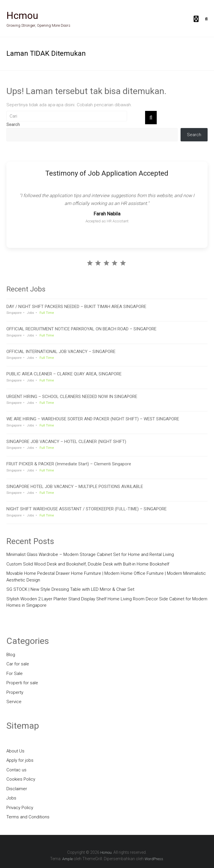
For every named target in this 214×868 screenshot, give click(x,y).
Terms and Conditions (28, 817)
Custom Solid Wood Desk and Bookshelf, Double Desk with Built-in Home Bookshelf (88, 564)
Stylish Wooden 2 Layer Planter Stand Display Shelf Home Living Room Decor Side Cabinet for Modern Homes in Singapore (107, 602)
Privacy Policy (20, 808)
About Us (15, 751)
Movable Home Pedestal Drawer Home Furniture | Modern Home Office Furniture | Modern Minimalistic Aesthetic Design (106, 577)
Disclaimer (17, 789)
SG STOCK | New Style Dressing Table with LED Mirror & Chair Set (70, 589)
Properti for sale (22, 683)
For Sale (15, 673)
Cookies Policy (21, 779)
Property (15, 692)
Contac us (16, 770)
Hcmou (22, 15)
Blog (11, 655)
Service (14, 702)
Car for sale (18, 664)
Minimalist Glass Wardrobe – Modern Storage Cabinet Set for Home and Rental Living (90, 554)
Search (13, 125)
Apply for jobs (20, 760)
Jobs (11, 798)
